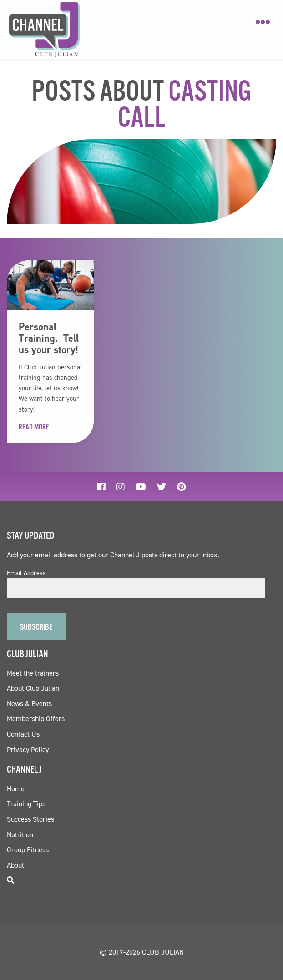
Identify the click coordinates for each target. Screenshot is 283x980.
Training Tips (26, 804)
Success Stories (30, 819)
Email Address (26, 573)
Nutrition (20, 835)
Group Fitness (28, 850)
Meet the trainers (33, 673)
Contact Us (23, 734)
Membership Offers (36, 719)
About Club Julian (33, 688)
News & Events (29, 704)
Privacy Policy (28, 750)
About (15, 865)
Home (16, 789)
